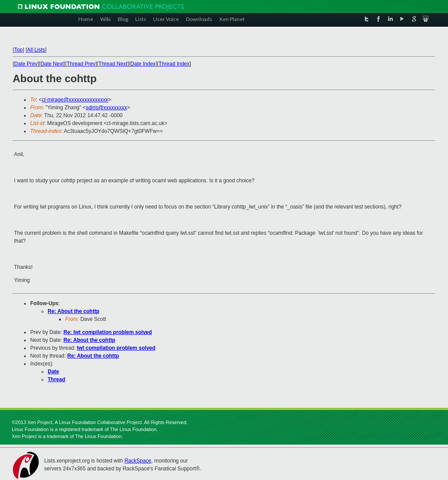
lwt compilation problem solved (116, 348)
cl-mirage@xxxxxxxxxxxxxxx (75, 100)
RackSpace (138, 461)
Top (18, 50)
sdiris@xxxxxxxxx (106, 108)
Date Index (143, 64)
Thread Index (174, 64)
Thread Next (113, 64)
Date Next (52, 64)
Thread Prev (81, 64)
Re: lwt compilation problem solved (108, 332)
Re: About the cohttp (73, 311)
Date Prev (26, 64)
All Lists (36, 50)
